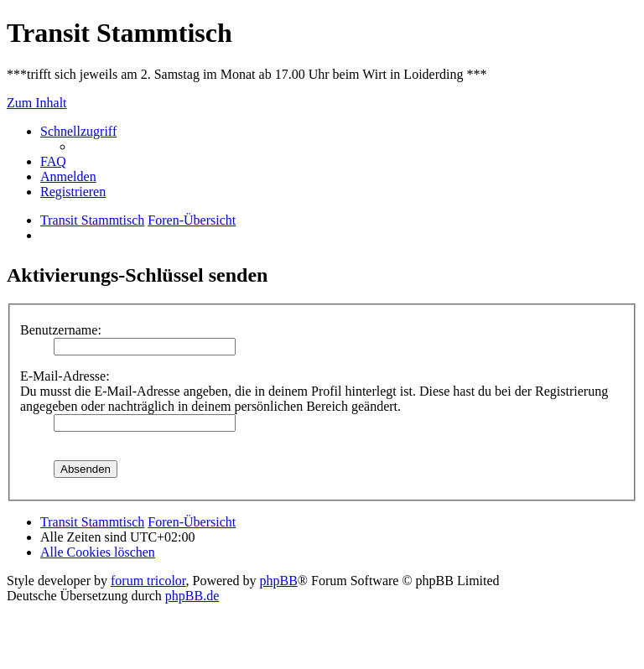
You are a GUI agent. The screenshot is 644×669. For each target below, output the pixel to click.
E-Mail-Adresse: (65, 376)
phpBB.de (192, 596)
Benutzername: (61, 330)
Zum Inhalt (37, 103)
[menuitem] (53, 161)
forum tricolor (148, 581)
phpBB (279, 581)
